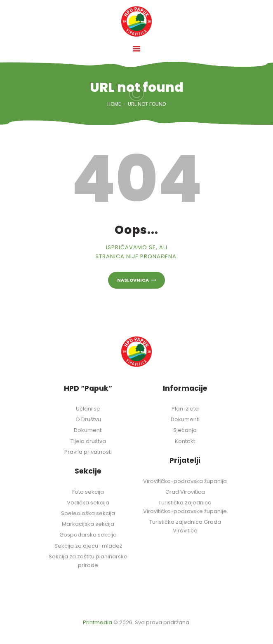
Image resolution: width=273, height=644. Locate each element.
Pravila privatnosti (88, 452)
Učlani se (88, 409)
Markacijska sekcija (88, 524)
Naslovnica (133, 280)
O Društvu (88, 419)
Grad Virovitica (185, 492)
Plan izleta (185, 409)
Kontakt (185, 441)
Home (114, 104)
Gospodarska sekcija (88, 535)
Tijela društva (88, 441)
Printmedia (98, 622)
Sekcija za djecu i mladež (88, 546)
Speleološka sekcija (88, 513)
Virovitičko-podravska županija (185, 481)
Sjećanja (185, 430)
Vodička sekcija (88, 503)
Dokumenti (88, 430)
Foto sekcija (88, 492)
